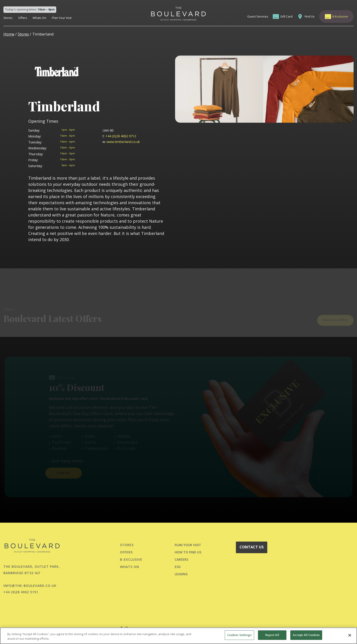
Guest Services (258, 16)
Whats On (39, 18)
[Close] (350, 635)
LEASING (181, 574)
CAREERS (181, 559)
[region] (178, 636)
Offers (23, 18)
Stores (8, 18)
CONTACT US (252, 547)
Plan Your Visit (62, 18)
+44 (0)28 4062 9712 (119, 136)
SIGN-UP (63, 464)
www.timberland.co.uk (121, 142)
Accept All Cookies (306, 635)
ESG (178, 567)
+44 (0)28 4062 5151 (21, 592)
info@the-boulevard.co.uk (30, 586)
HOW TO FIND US (188, 552)
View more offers (335, 312)
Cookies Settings (239, 635)
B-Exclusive (340, 16)
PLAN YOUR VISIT (188, 545)
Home (9, 34)
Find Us (310, 16)
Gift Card (286, 16)
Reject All (272, 635)
